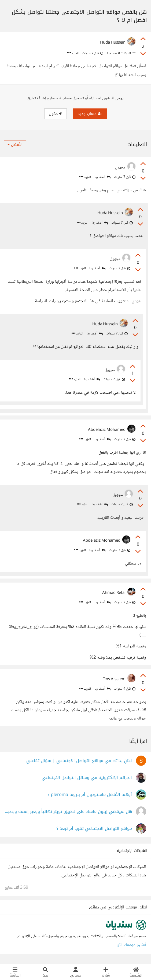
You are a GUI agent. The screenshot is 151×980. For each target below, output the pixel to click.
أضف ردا (102, 177)
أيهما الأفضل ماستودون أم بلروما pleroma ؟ (90, 796)
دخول (56, 114)
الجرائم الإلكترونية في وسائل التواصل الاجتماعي (87, 779)
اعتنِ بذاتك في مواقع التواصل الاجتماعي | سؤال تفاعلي (79, 762)
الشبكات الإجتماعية (121, 54)
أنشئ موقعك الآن (131, 946)
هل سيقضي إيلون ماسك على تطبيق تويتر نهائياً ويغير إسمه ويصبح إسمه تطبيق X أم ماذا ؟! (68, 813)
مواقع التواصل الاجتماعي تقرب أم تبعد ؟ (94, 830)
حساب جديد (90, 114)
